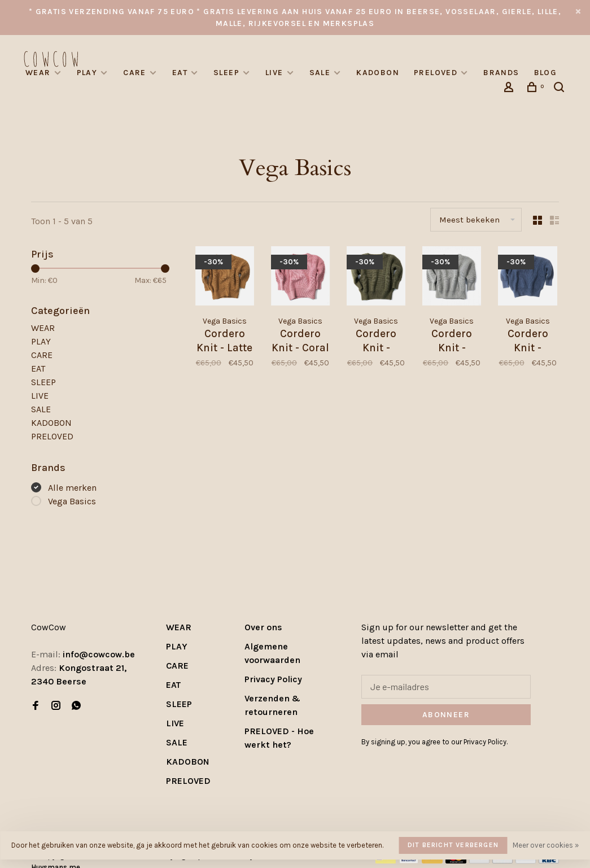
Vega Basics (72, 501)
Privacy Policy (273, 679)
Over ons (263, 627)
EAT (180, 73)
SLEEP (226, 73)
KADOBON (378, 73)
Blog (546, 73)
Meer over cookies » (546, 845)
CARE (135, 73)
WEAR (38, 73)
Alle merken (72, 488)
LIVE (274, 73)
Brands (501, 73)
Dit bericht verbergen (453, 845)
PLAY (87, 73)
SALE (320, 73)
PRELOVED (436, 73)
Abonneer (446, 715)
